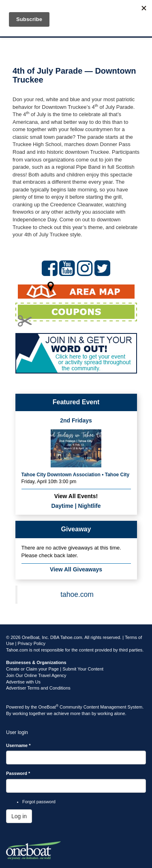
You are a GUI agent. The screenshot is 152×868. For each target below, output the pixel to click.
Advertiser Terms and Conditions (38, 688)
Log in (19, 816)
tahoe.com (77, 594)
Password (18, 773)
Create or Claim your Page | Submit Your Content (55, 669)
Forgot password (39, 802)
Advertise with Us (23, 682)
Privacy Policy (32, 643)
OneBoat (49, 707)
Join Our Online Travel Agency (36, 675)
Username (18, 745)
